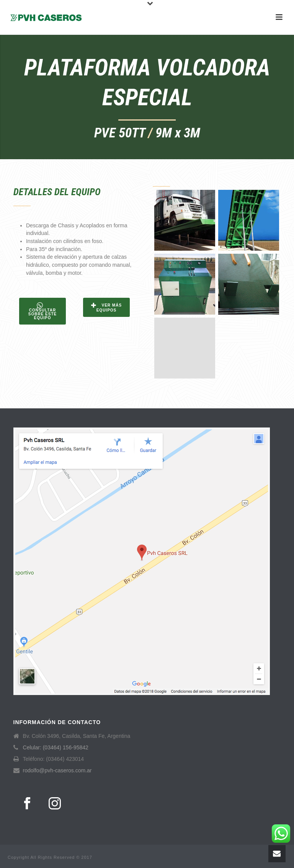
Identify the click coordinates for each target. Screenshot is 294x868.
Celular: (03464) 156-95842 (56, 747)
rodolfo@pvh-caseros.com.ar (57, 770)
